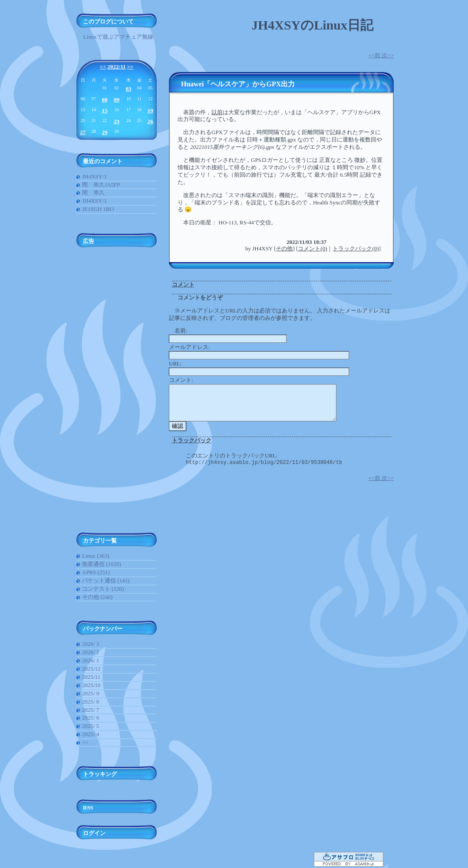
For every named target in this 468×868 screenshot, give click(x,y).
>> (130, 67)
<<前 (375, 55)
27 (83, 132)
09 (117, 100)
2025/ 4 (91, 734)
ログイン (94, 833)
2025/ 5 (91, 726)
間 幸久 (93, 192)
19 (150, 110)
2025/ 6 (91, 718)
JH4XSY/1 (94, 176)
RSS (88, 807)
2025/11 (91, 677)
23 (117, 121)
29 (104, 132)
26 (150, 121)
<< (103, 67)
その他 (284, 248)
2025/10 (91, 685)
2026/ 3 (91, 644)
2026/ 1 (91, 660)
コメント (183, 284)
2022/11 (117, 67)
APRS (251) (96, 572)
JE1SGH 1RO (98, 209)
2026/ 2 (91, 652)
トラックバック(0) (356, 248)
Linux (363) (96, 556)
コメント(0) (312, 248)
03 (129, 89)
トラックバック (192, 440)
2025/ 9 (91, 693)
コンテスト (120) (103, 589)
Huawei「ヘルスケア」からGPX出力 (238, 84)
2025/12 (91, 669)
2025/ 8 (91, 702)
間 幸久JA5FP (101, 185)
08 (104, 100)
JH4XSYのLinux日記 (312, 25)
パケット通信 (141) (106, 580)
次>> (388, 55)
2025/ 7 (91, 710)
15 (104, 110)
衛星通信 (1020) (102, 564)
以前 (217, 112)
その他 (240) (97, 597)
